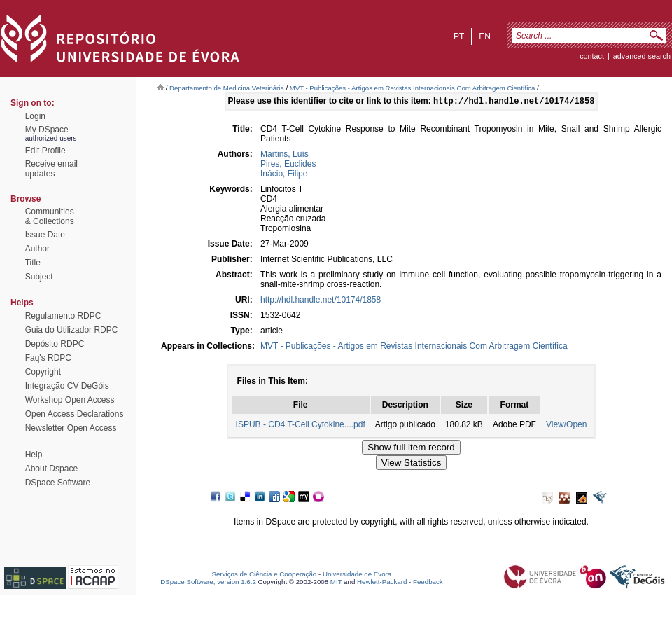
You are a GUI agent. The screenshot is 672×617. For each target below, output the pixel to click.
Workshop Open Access (70, 400)
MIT (336, 583)
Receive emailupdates (51, 169)
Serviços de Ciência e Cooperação (265, 575)
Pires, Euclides (288, 165)
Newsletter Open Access (71, 428)
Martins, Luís (285, 155)
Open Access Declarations (75, 414)
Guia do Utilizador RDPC (72, 330)
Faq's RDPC (48, 358)
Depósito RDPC (55, 344)
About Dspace (51, 469)
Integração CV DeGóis (67, 386)
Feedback (428, 583)
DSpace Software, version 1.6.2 (208, 583)
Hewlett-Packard (382, 583)
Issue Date (45, 235)
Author (37, 249)
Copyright (43, 372)
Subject (39, 277)
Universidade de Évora (357, 575)
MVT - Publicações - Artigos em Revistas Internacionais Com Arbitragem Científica (413, 88)
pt (459, 36)
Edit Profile (45, 151)
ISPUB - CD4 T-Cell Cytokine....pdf (301, 426)
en (485, 36)
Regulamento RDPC (63, 316)
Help (34, 455)
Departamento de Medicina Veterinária (227, 88)
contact (592, 56)
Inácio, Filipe (284, 175)
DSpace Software (58, 483)
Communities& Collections (50, 216)
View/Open (566, 426)
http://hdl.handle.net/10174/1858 (321, 301)
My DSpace (47, 130)
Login (35, 116)
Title (33, 263)
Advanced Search (642, 56)
